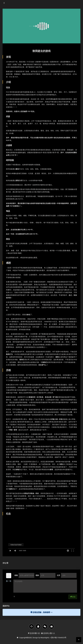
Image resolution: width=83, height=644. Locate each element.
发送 (73, 597)
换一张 (9, 581)
